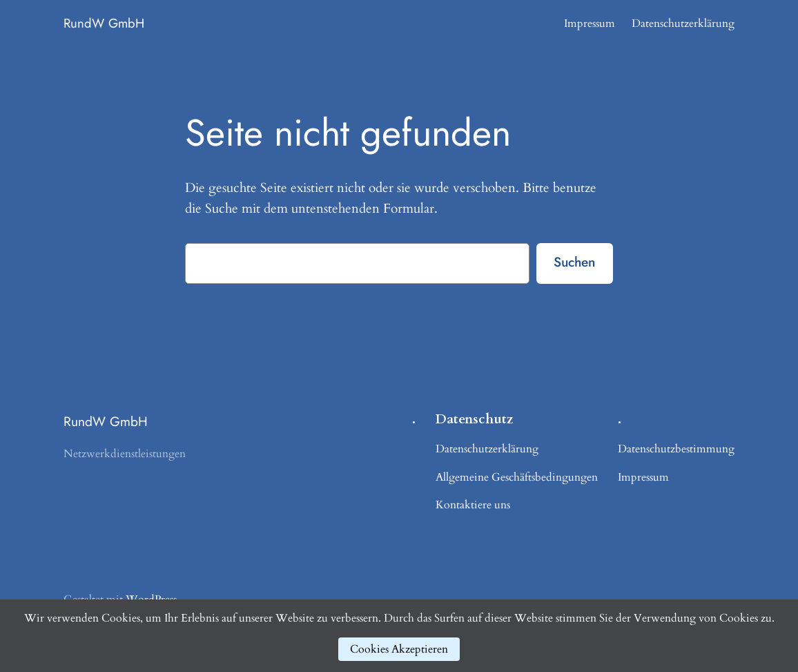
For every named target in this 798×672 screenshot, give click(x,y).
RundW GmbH (104, 23)
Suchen (574, 262)
